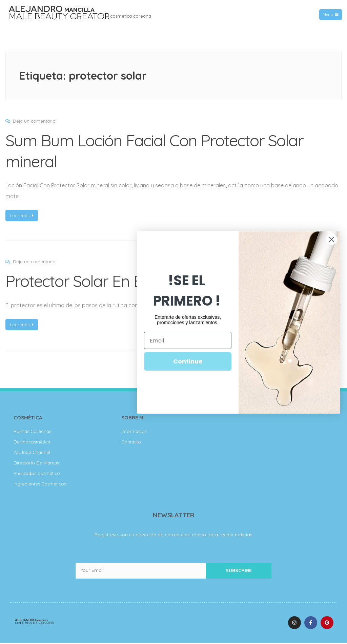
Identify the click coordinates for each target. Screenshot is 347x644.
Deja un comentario (34, 121)
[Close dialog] (332, 239)
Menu (330, 14)
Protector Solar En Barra (89, 281)
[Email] (188, 340)
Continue (188, 361)
